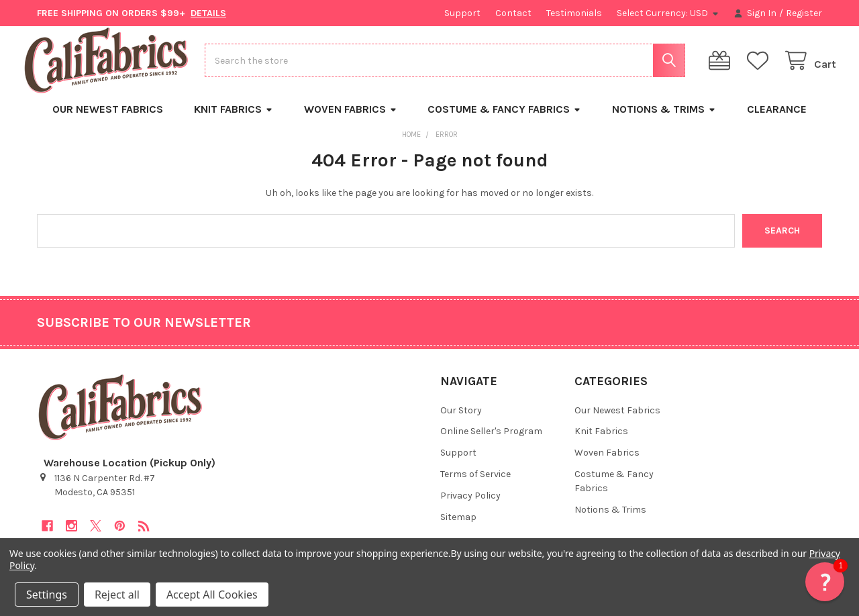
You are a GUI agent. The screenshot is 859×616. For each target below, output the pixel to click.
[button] (825, 582)
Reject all (117, 595)
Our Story (461, 421)
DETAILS (208, 13)
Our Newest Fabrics (108, 120)
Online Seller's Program (491, 443)
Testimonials (574, 13)
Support (462, 13)
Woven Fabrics (351, 120)
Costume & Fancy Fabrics (504, 120)
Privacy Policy (470, 507)
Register (804, 13)
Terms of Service (475, 485)
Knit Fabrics (234, 120)
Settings (47, 595)
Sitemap (458, 528)
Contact (513, 13)
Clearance (777, 120)
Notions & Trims (664, 120)
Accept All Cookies (212, 595)
